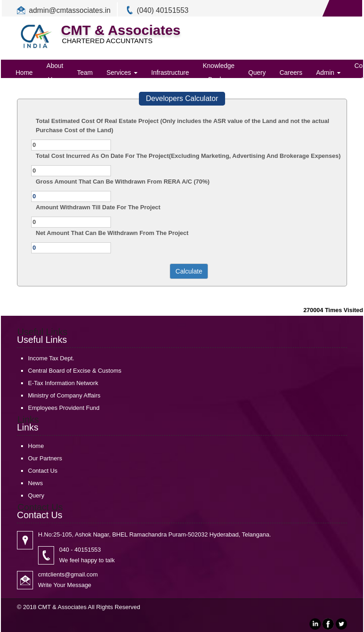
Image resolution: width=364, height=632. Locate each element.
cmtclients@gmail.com (68, 574)
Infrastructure (170, 73)
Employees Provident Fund (64, 408)
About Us (55, 73)
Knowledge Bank (218, 73)
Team (85, 73)
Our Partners (45, 458)
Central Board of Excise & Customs (75, 371)
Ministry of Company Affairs (64, 395)
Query (257, 73)
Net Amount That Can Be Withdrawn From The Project (112, 233)
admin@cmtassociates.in (70, 10)
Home (24, 73)
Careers (291, 73)
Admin (328, 73)
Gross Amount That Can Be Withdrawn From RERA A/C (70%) (123, 182)
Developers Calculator (182, 98)
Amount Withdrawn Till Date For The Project (98, 207)
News (36, 483)
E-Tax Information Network (63, 383)
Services (122, 73)
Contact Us (43, 471)
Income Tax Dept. (51, 358)
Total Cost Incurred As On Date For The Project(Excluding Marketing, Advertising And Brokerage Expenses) (188, 156)
